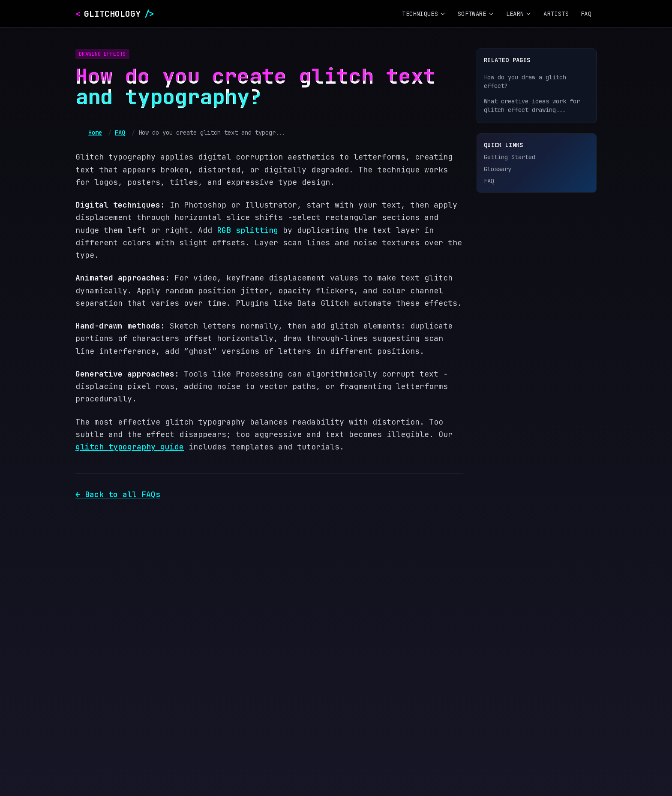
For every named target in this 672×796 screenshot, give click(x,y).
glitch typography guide (130, 447)
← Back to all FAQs (118, 494)
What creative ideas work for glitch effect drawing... (532, 106)
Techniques (424, 14)
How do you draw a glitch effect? (525, 81)
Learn (519, 14)
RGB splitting (247, 230)
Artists (556, 14)
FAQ (586, 14)
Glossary (498, 169)
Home (95, 133)
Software (476, 14)
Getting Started (510, 157)
